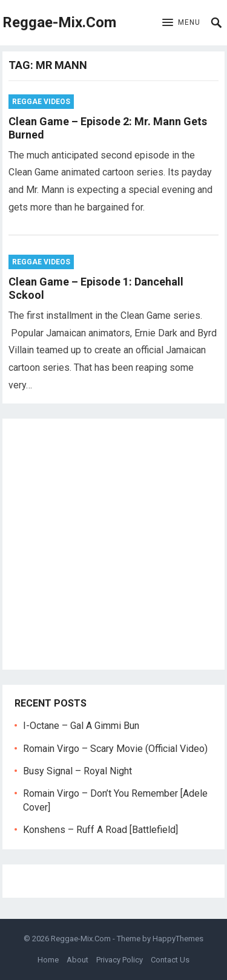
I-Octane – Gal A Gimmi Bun (81, 726)
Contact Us (170, 960)
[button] (181, 23)
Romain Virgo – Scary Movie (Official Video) (115, 749)
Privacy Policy (120, 960)
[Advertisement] (113, 544)
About (77, 960)
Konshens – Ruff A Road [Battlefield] (100, 830)
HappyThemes (178, 939)
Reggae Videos (41, 102)
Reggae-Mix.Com (59, 22)
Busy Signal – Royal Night (77, 771)
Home (48, 960)
